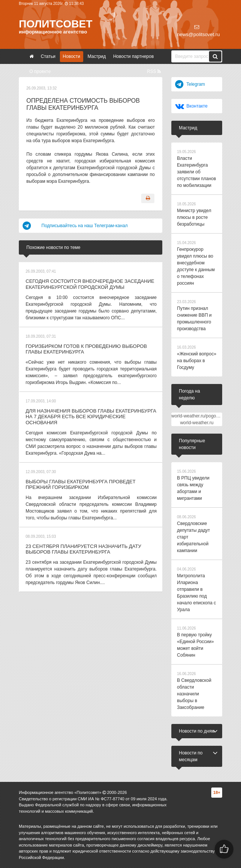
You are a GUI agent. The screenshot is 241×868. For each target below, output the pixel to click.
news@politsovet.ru (198, 31)
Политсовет (56, 24)
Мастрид (97, 56)
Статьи (48, 56)
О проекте (40, 71)
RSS (154, 71)
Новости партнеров (133, 56)
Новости (72, 56)
